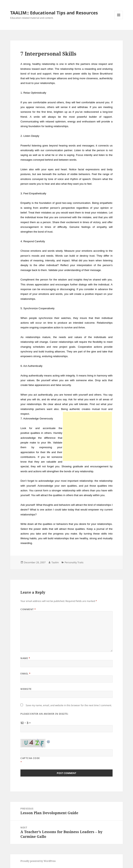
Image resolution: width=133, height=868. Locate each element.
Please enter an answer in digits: (44, 714)
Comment (28, 609)
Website (26, 689)
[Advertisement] (87, 436)
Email (25, 674)
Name (25, 658)
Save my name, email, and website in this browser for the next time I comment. (69, 705)
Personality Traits (74, 562)
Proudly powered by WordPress (38, 861)
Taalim (55, 562)
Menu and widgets (119, 19)
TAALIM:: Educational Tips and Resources (54, 13)
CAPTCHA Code (30, 758)
